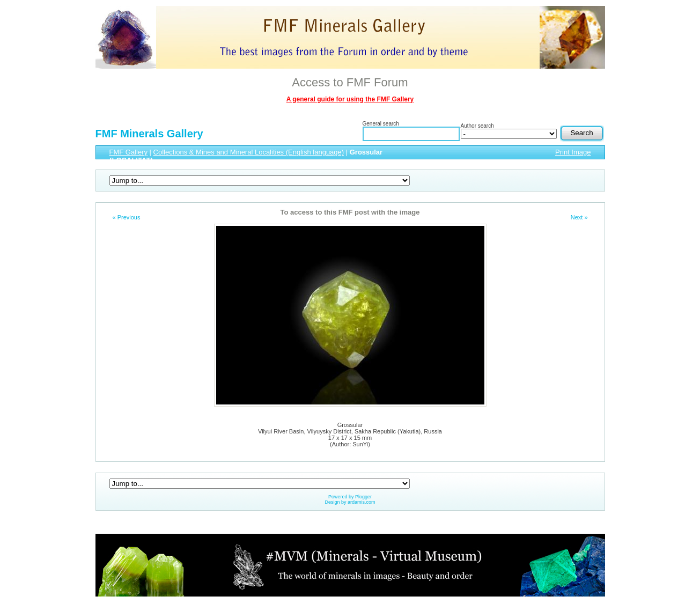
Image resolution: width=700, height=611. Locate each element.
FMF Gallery (129, 152)
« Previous (127, 217)
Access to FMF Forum (350, 82)
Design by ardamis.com (350, 502)
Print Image (573, 152)
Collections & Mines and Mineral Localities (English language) (249, 152)
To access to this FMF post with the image (350, 212)
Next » (579, 217)
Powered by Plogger (350, 497)
